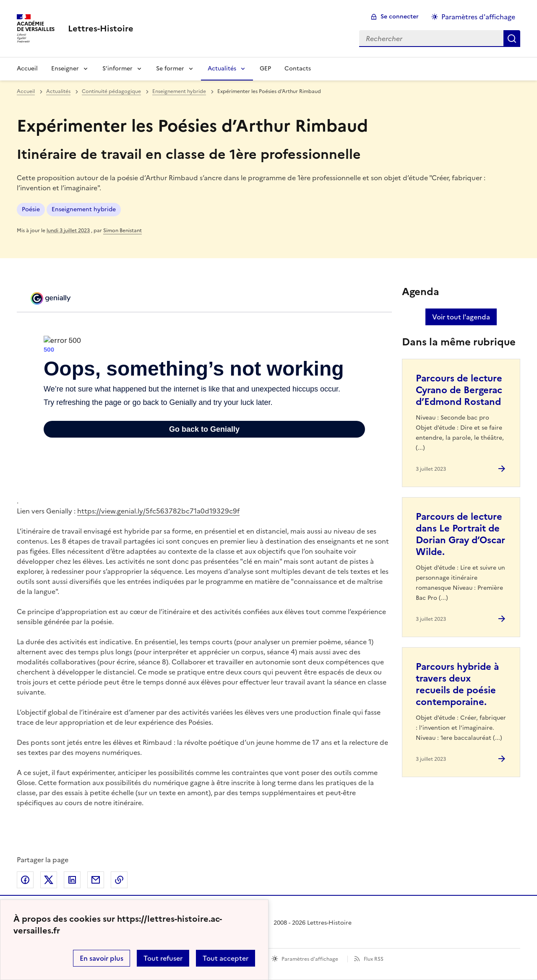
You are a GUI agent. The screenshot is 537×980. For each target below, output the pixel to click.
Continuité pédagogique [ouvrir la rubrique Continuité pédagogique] (111, 91)
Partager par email (96, 880)
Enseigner (65, 69)
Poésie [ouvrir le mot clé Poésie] (31, 209)
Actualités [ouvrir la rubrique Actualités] (58, 91)
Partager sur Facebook (25, 880)
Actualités (222, 69)
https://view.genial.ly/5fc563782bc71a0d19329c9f (158, 511)
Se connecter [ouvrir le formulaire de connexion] (400, 17)
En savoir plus (102, 958)
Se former (170, 69)
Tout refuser (163, 958)
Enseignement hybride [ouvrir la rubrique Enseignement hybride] (179, 91)
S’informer (117, 69)
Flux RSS (374, 959)
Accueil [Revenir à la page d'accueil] (27, 69)
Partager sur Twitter (49, 880)
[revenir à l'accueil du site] (101, 29)
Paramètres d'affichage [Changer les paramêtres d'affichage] (478, 17)
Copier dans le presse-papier (119, 880)
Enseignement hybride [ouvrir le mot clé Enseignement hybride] (84, 209)
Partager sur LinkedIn (72, 880)
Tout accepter (225, 958)
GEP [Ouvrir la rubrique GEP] (265, 69)
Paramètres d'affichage (310, 959)
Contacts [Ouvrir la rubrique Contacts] (298, 69)
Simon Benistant (123, 231)
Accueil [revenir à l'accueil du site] (26, 91)
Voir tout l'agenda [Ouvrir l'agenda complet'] (461, 317)
